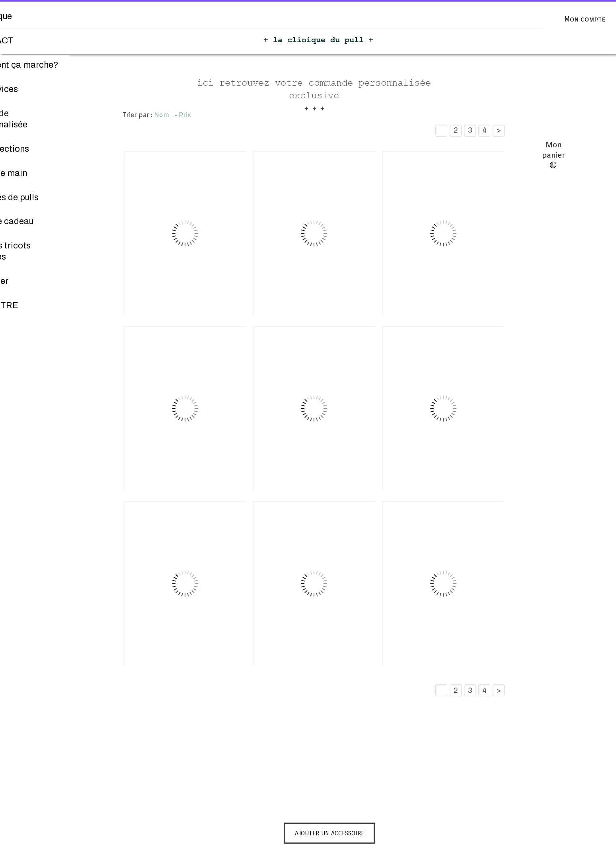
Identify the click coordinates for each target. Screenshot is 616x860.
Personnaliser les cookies (310, 855)
